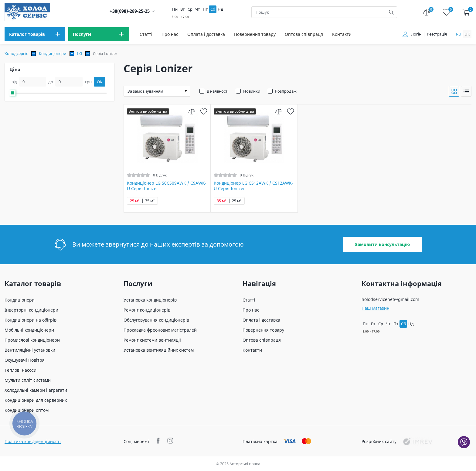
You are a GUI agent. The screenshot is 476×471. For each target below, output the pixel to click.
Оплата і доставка (206, 34)
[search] (391, 12)
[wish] (204, 111)
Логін (416, 34)
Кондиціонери (53, 53)
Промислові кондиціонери (32, 340)
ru (459, 34)
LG (80, 53)
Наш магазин (376, 308)
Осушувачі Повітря (25, 360)
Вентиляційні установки (30, 350)
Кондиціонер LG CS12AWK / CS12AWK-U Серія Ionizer (253, 186)
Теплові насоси (20, 370)
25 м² (135, 201)
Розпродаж (286, 91)
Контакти (342, 34)
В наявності (218, 91)
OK (100, 82)
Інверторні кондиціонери (31, 310)
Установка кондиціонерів (150, 300)
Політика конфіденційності (33, 441)
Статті (146, 34)
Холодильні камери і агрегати (36, 390)
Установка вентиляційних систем (159, 350)
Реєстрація (437, 34)
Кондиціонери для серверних (36, 400)
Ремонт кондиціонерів (147, 310)
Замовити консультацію (382, 244)
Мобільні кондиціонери (29, 330)
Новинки (252, 91)
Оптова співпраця (304, 34)
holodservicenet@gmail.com (390, 299)
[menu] (35, 34)
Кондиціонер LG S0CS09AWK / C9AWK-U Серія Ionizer (167, 186)
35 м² (150, 201)
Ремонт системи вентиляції (152, 340)
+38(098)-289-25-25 (130, 11)
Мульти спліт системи (28, 380)
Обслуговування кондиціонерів (156, 320)
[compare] (191, 111)
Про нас (170, 34)
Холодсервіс (16, 53)
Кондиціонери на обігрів (31, 320)
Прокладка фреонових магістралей (160, 330)
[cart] (466, 12)
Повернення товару (255, 34)
